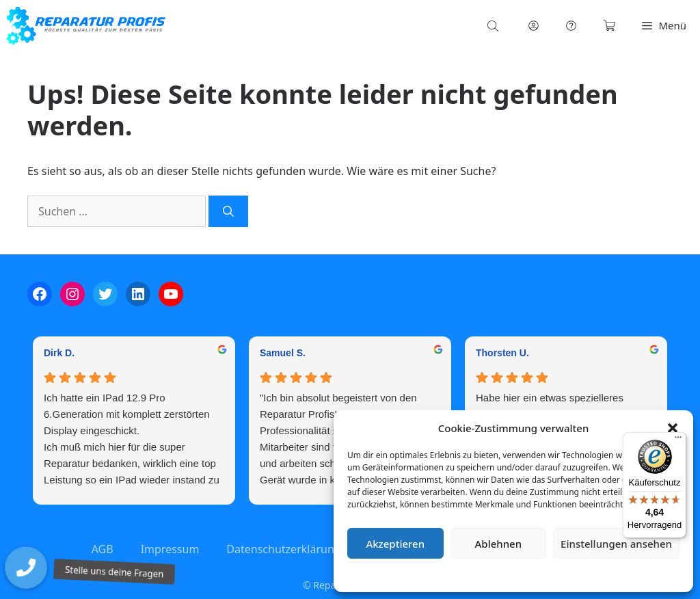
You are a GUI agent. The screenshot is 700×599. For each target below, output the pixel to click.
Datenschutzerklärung (523, 575)
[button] (673, 428)
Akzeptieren (395, 544)
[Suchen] (228, 211)
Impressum (595, 575)
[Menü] (678, 440)
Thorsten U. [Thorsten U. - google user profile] (502, 353)
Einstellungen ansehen (616, 544)
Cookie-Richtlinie (442, 575)
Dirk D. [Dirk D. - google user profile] (59, 353)
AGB (103, 549)
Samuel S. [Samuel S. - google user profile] (283, 353)
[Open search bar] (494, 26)
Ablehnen (499, 544)
